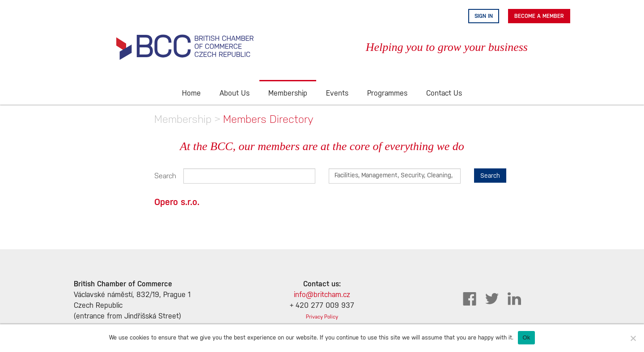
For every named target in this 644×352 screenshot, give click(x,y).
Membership (288, 94)
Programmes (387, 94)
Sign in (484, 16)
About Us (235, 94)
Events (337, 94)
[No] (633, 338)
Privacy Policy (322, 317)
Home (191, 94)
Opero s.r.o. (177, 202)
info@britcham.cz (322, 295)
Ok (526, 337)
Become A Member (539, 16)
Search (162, 176)
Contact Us (444, 94)
